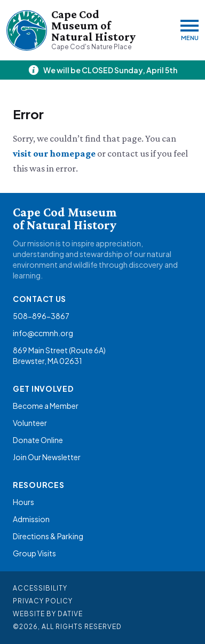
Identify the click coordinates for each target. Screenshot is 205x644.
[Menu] (190, 30)
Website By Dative (48, 614)
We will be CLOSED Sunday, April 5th (110, 70)
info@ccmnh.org (43, 333)
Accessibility (40, 588)
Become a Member (46, 406)
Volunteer (30, 423)
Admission (31, 519)
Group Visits (34, 553)
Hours (23, 502)
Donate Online (38, 440)
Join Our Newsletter (47, 457)
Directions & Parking (48, 536)
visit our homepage (55, 153)
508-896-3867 (41, 316)
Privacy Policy (43, 601)
